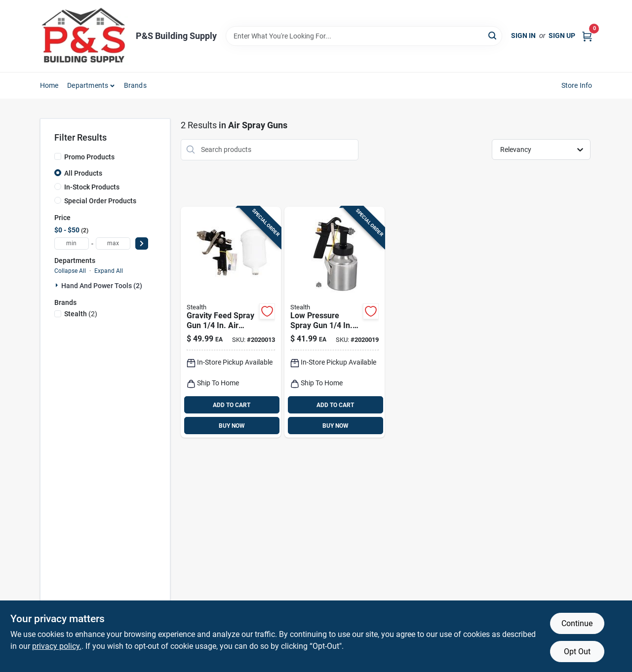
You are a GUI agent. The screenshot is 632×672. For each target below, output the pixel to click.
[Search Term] (364, 36)
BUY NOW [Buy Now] (232, 426)
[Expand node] (58, 285)
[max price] (113, 243)
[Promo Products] (58, 156)
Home (49, 85)
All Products (83, 173)
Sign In (523, 36)
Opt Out (577, 652)
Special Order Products (100, 201)
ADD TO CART (232, 405)
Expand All (109, 271)
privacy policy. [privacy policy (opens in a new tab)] (57, 646)
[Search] (493, 35)
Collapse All (70, 271)
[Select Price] (142, 243)
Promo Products (89, 157)
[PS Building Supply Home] (84, 36)
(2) (81, 314)
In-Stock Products (92, 187)
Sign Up (562, 36)
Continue (577, 623)
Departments (88, 85)
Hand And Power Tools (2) (102, 286)
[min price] (72, 243)
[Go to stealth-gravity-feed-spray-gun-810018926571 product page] (231, 322)
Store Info (577, 85)
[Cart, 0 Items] (587, 36)
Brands (135, 85)
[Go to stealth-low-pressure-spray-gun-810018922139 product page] (335, 322)
